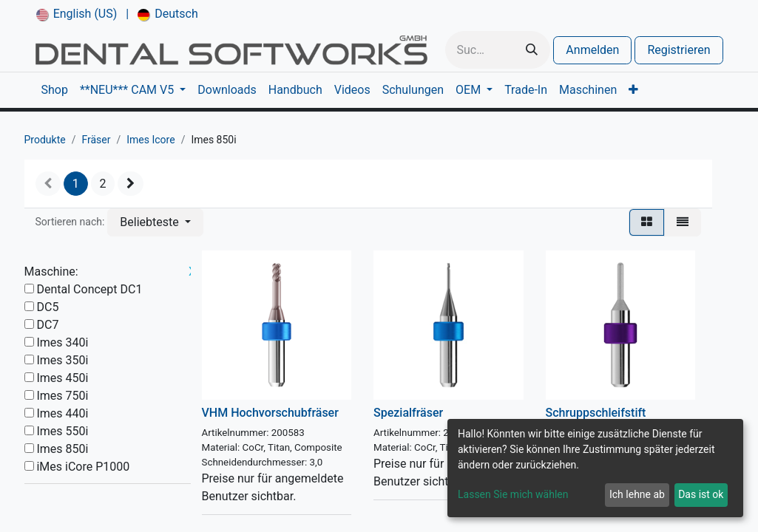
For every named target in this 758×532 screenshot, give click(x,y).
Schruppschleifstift (596, 413)
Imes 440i (62, 413)
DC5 (47, 307)
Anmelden (592, 50)
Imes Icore (150, 140)
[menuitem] (77, 14)
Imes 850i (62, 449)
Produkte (45, 140)
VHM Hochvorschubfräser (270, 413)
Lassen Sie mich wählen (513, 494)
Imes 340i (62, 342)
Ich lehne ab (637, 494)
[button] (155, 222)
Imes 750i (62, 396)
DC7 (47, 325)
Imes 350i (62, 360)
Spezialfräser (408, 413)
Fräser (96, 140)
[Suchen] (532, 50)
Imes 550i (62, 431)
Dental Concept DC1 (89, 289)
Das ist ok (701, 494)
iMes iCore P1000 (83, 467)
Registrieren (679, 50)
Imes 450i (62, 378)
